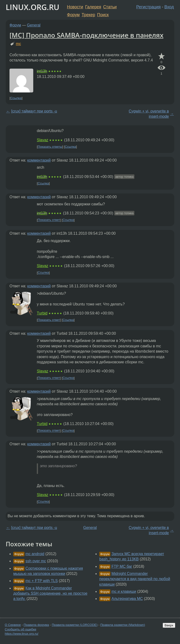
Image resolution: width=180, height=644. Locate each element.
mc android (35, 554)
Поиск (103, 15)
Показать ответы (50, 147)
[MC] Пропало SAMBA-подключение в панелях (86, 35)
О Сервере (13, 625)
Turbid (42, 313)
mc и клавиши (124, 591)
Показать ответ (49, 220)
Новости (75, 7)
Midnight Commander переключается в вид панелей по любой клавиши (135, 579)
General (34, 25)
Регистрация (149, 7)
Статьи (110, 7)
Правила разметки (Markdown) (123, 625)
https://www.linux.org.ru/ (21, 634)
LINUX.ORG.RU (33, 7)
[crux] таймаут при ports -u (34, 111)
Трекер (88, 15)
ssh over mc (36, 561)
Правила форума (36, 625)
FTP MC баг (122, 566)
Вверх (169, 625)
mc (18, 44)
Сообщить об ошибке (21, 629)
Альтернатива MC (127, 599)
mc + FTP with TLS (42, 581)
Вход (169, 7)
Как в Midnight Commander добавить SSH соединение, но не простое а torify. (50, 593)
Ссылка (16, 98)
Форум (73, 15)
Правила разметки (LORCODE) (75, 625)
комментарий (39, 160)
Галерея (93, 7)
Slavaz (43, 140)
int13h (42, 71)
